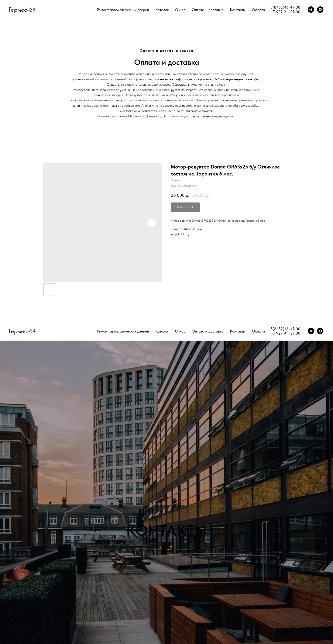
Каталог (162, 10)
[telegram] (311, 10)
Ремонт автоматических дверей (123, 10)
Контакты (238, 10)
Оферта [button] (258, 10)
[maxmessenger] (320, 10)
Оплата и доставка (208, 10)
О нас (180, 10)
